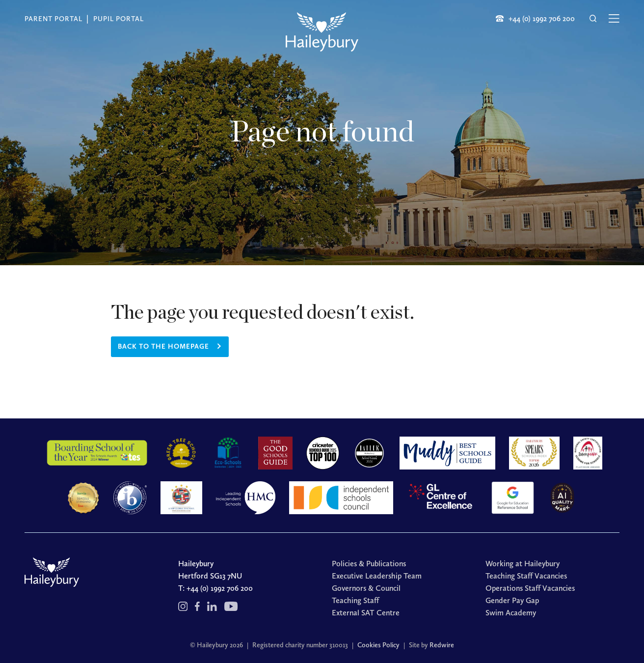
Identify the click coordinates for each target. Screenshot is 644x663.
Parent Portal (54, 19)
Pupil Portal (119, 19)
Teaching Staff (355, 600)
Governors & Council (366, 588)
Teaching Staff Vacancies (526, 576)
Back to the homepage (163, 346)
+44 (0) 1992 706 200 (220, 588)
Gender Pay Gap (512, 600)
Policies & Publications (369, 564)
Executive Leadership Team (377, 576)
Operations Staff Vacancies (530, 588)
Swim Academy (511, 613)
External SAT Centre (366, 613)
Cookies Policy (378, 645)
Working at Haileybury (523, 564)
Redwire (442, 645)
